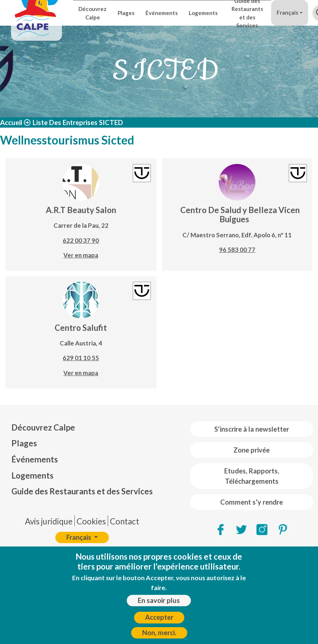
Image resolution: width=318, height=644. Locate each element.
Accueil (11, 122)
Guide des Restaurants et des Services (247, 13)
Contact (125, 521)
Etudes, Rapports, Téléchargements (252, 476)
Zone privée (252, 450)
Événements (162, 13)
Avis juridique (49, 521)
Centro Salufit (81, 328)
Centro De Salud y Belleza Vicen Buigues (240, 215)
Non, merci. (159, 636)
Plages (126, 13)
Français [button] (287, 12)
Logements (203, 13)
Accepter (159, 621)
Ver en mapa (81, 255)
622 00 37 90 (81, 240)
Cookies (91, 521)
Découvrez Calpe (93, 13)
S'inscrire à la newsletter (252, 429)
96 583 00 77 (237, 250)
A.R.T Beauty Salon (81, 210)
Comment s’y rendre (252, 502)
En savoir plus (159, 604)
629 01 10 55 (81, 358)
